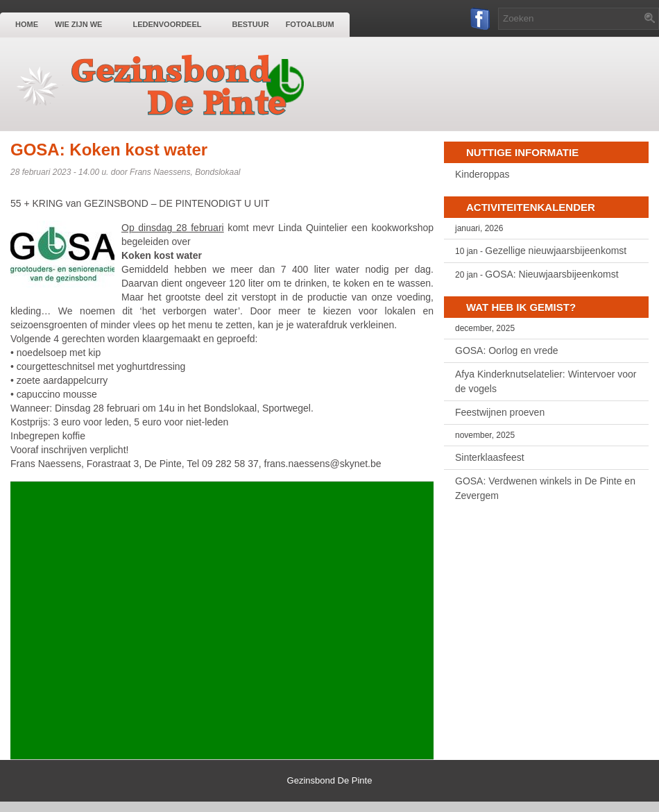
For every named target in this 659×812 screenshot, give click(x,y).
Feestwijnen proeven (500, 412)
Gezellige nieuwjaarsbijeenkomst (556, 251)
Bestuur (250, 24)
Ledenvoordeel (174, 24)
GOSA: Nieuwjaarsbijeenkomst (551, 274)
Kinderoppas (482, 174)
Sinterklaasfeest (490, 457)
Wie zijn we (85, 24)
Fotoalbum (310, 24)
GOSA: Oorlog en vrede (507, 350)
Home (27, 24)
